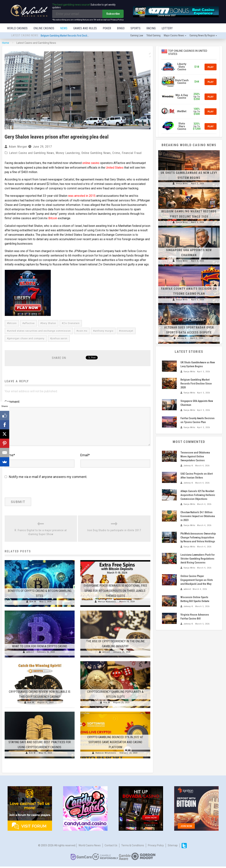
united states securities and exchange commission (40, 331)
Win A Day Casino (182, 97)
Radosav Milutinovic (106, 754)
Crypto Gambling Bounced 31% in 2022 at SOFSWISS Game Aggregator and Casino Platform (115, 744)
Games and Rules (85, 28)
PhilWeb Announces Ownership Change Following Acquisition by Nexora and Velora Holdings (198, 538)
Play (210, 67)
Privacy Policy (156, 847)
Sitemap (173, 847)
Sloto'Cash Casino (182, 82)
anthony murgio (104, 331)
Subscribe (113, 14)
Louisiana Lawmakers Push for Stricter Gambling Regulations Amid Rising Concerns (198, 559)
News (64, 28)
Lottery (167, 28)
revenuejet (127, 331)
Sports (135, 28)
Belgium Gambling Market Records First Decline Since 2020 (71, 36)
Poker (107, 28)
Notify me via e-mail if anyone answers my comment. (46, 478)
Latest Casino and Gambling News (32, 153)
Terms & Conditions (133, 847)
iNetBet (182, 112)
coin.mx (83, 331)
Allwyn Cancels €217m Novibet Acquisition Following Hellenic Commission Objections (198, 495)
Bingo (121, 28)
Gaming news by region (202, 36)
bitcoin (13, 323)
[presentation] (30, 491)
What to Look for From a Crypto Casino (40, 648)
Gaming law (137, 36)
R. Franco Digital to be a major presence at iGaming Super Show (41, 534)
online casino (91, 163)
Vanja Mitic (182, 184)
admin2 (30, 654)
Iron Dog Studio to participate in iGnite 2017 (114, 532)
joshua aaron (60, 338)
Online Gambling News (96, 153)
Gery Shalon (49, 323)
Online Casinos (44, 28)
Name (10, 457)
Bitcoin (53, 218)
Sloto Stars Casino (182, 127)
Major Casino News (174, 36)
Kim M (33, 603)
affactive (29, 323)
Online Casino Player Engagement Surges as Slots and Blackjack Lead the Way (197, 580)
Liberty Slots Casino (182, 67)
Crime (116, 153)
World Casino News (90, 847)
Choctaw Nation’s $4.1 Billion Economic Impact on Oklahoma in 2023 (198, 517)
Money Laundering (68, 153)
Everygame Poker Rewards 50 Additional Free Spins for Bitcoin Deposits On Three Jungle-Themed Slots (115, 592)
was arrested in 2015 (82, 196)
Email (85, 457)
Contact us (111, 847)
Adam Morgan (18, 147)
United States (115, 168)
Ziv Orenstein (71, 323)
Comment (12, 401)
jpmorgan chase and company (26, 338)
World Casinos (17, 28)
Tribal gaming (153, 36)
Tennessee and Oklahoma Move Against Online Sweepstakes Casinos (195, 457)
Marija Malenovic (107, 603)
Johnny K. (182, 339)
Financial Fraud (132, 153)
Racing (151, 28)
